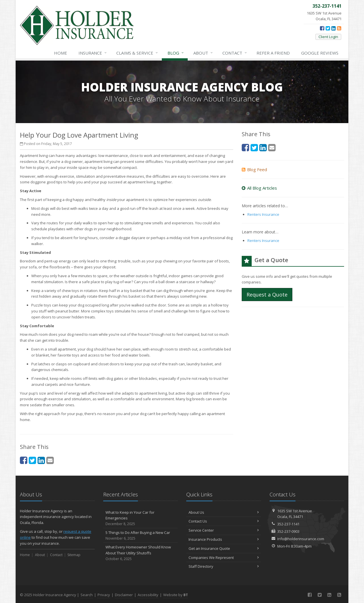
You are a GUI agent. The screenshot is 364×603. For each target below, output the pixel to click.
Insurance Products (224, 539)
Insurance (93, 53)
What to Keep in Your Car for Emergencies (141, 518)
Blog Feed (254, 169)
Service (137, 53)
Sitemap (74, 555)
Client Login (328, 37)
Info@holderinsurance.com (301, 539)
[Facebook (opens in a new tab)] (322, 28)
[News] (339, 28)
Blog (176, 53)
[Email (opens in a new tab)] (50, 460)
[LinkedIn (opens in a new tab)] (333, 28)
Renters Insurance (263, 214)
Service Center (224, 530)
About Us (224, 512)
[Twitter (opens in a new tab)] (328, 28)
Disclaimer (124, 595)
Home (61, 53)
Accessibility (148, 595)
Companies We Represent (224, 558)
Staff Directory (224, 566)
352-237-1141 (288, 524)
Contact (235, 53)
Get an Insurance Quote (224, 548)
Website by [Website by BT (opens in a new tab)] (176, 595)
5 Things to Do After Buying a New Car (141, 535)
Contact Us (224, 521)
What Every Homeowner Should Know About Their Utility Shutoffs (141, 553)
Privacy (104, 595)
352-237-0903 (288, 531)
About (203, 53)
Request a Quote (267, 295)
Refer (273, 53)
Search (87, 595)
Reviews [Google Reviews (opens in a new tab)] (320, 53)
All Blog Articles (259, 188)
